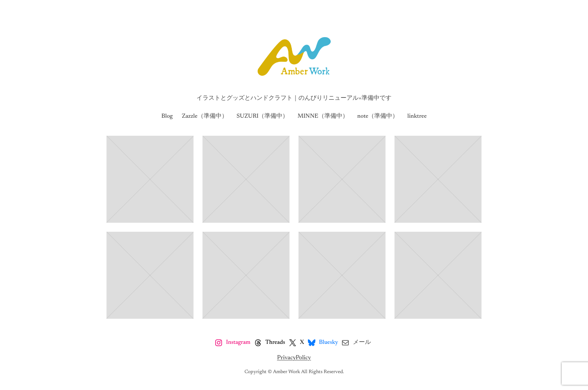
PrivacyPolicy (294, 358)
